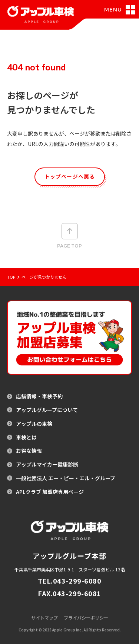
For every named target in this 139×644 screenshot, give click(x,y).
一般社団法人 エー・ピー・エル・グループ (66, 478)
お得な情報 (29, 451)
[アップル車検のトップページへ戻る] (41, 19)
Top (11, 277)
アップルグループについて (47, 410)
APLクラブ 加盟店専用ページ (50, 492)
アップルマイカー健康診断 (47, 464)
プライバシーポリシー (86, 618)
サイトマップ (44, 618)
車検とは (26, 437)
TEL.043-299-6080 (70, 581)
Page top (69, 236)
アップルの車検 (34, 424)
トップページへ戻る (70, 176)
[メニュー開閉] (121, 10)
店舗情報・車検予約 (39, 396)
